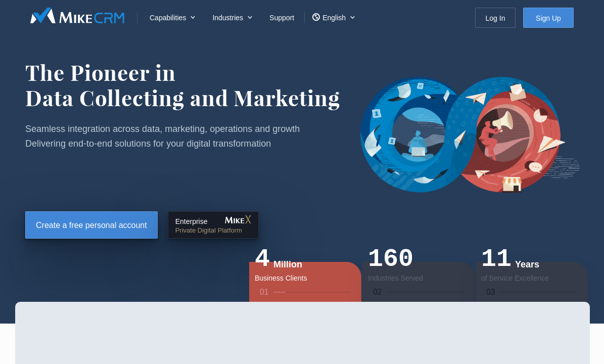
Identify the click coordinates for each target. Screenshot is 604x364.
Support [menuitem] (282, 18)
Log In (496, 18)
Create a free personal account (91, 225)
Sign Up (548, 18)
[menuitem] (171, 18)
